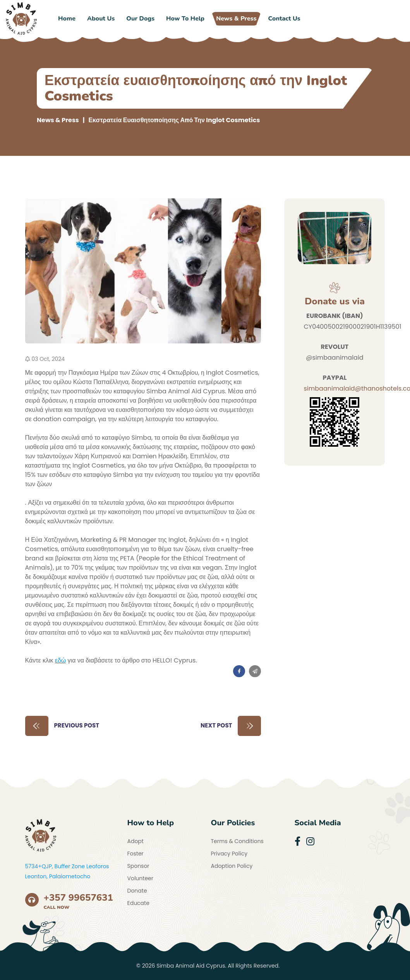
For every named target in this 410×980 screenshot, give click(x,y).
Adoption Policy (232, 866)
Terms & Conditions (237, 841)
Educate (138, 903)
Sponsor (138, 866)
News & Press (236, 19)
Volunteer (140, 878)
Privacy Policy (229, 854)
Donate (137, 891)
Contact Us (284, 19)
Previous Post (62, 726)
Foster (136, 854)
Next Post (231, 726)
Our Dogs (140, 19)
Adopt (136, 841)
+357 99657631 (79, 898)
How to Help (185, 19)
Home (67, 19)
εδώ (61, 660)
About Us (101, 19)
